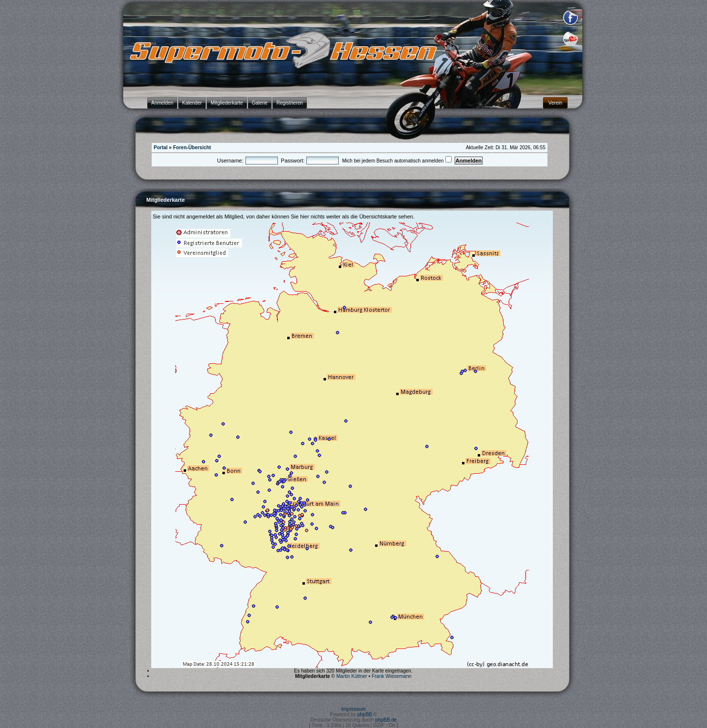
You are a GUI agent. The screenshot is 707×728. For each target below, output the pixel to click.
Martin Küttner (352, 676)
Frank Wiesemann (392, 676)
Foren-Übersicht (192, 148)
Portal (161, 148)
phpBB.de (386, 720)
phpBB (365, 715)
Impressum (353, 709)
